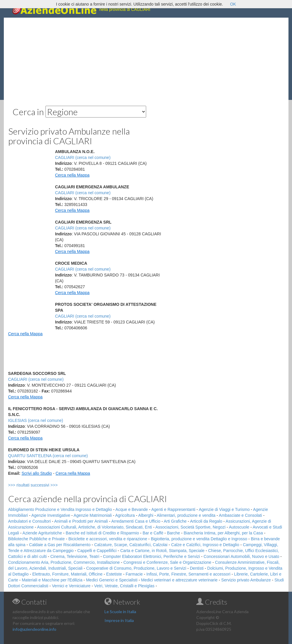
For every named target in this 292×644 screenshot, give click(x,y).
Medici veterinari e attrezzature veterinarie (179, 580)
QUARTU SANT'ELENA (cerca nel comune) (48, 456)
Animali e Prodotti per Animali (81, 521)
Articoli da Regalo (206, 521)
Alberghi (146, 515)
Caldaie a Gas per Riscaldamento (60, 545)
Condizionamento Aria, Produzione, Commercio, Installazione (64, 562)
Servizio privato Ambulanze (246, 580)
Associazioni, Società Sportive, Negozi (190, 527)
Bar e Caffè (153, 533)
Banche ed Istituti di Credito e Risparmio (102, 533)
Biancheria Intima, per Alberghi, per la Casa (223, 533)
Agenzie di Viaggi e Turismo (224, 509)
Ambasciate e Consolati (240, 515)
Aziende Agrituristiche (42, 533)
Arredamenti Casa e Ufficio (136, 521)
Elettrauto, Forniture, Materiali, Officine (67, 574)
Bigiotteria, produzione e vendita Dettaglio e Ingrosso (199, 539)
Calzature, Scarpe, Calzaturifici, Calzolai (131, 545)
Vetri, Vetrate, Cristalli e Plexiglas (124, 586)
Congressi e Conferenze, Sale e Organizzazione (167, 562)
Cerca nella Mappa (72, 175)
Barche (173, 533)
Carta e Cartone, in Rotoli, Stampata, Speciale (162, 551)
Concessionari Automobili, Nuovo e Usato (242, 556)
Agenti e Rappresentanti (173, 509)
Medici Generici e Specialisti (112, 580)
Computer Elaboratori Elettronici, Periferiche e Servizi (152, 556)
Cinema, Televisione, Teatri (75, 556)
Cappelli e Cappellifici (97, 551)
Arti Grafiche (175, 521)
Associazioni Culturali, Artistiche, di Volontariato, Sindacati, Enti (94, 527)
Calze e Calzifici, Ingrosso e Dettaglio (205, 545)
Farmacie (134, 574)
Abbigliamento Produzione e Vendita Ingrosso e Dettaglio (60, 509)
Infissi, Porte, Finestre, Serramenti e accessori (188, 574)
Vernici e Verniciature (71, 586)
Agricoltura (125, 515)
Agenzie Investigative (51, 515)
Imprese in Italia (119, 620)
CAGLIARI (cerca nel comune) (83, 157)
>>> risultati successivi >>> (43, 485)
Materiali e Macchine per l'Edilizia (52, 580)
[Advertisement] (146, 59)
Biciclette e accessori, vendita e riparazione (108, 539)
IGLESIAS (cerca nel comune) (36, 420)
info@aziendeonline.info (34, 629)
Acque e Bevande (132, 509)
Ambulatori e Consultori (30, 521)
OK (233, 4)
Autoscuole (239, 527)
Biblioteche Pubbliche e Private (37, 539)
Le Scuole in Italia (120, 612)
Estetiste (114, 574)
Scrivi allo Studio (37, 473)
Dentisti (197, 568)
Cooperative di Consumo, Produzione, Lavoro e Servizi (136, 568)
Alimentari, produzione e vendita (186, 515)
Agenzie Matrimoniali (93, 515)
